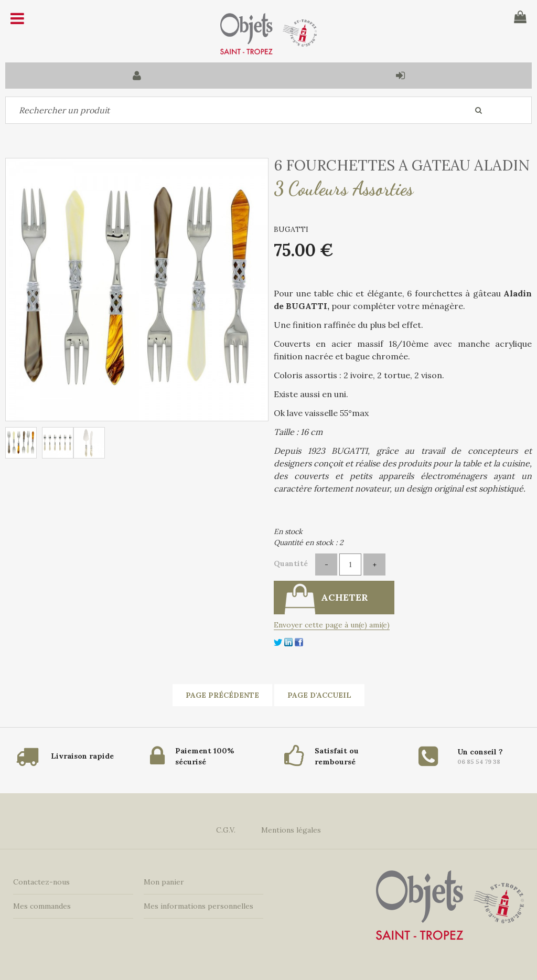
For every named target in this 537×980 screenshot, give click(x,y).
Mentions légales (291, 830)
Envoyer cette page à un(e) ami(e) (332, 625)
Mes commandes (42, 906)
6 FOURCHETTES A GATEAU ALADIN (402, 165)
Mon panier (164, 882)
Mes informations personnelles (198, 906)
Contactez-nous (41, 882)
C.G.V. (226, 830)
